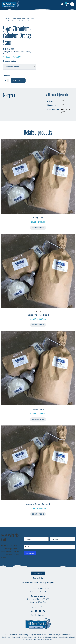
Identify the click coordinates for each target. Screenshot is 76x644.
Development (52, 635)
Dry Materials (14, 18)
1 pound (64, 109)
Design (44, 635)
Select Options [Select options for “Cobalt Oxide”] (38, 419)
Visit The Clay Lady (38, 615)
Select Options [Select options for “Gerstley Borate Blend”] (38, 325)
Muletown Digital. (65, 635)
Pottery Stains (25, 18)
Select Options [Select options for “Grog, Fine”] (38, 228)
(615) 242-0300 (38, 607)
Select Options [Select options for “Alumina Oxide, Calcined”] (38, 514)
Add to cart (18, 80)
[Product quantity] (6, 81)
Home (7, 18)
